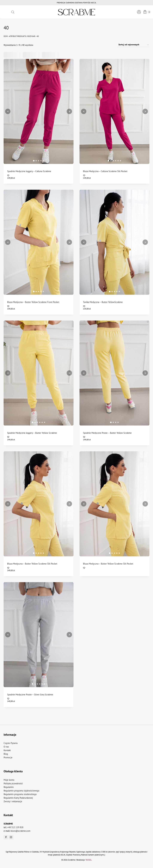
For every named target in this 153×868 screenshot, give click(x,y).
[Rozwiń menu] (6, 12)
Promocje (8, 757)
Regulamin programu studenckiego (20, 794)
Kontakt (7, 750)
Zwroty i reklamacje (13, 801)
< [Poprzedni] (8, 111)
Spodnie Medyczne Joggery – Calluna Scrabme (29, 171)
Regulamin (9, 787)
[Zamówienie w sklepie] (134, 45)
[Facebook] (6, 837)
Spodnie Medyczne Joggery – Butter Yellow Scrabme (32, 433)
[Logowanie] (139, 12)
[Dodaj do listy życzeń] (39, 175)
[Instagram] (11, 837)
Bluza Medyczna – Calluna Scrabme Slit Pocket (105, 171)
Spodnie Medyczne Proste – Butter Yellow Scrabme (107, 433)
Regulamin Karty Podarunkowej (18, 798)
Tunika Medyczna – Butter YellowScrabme (103, 302)
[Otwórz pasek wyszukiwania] (13, 12)
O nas (6, 747)
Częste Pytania (11, 743)
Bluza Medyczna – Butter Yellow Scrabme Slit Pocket (32, 564)
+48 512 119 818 (15, 827)
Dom (6, 36)
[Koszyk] (147, 12)
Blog (6, 754)
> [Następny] (69, 111)
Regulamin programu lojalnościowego (21, 791)
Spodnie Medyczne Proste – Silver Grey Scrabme (30, 695)
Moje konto (9, 780)
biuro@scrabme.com (20, 831)
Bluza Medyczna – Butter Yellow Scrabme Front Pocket (33, 302)
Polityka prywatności (13, 783)
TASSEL (89, 860)
